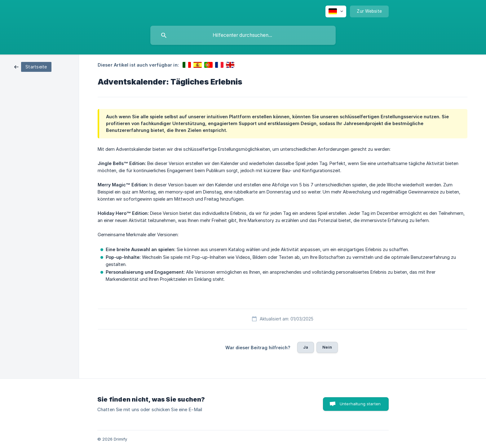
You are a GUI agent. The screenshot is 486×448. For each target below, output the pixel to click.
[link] (33, 66)
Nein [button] (327, 347)
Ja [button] (306, 347)
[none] (336, 11)
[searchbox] (243, 35)
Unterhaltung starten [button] (360, 404)
